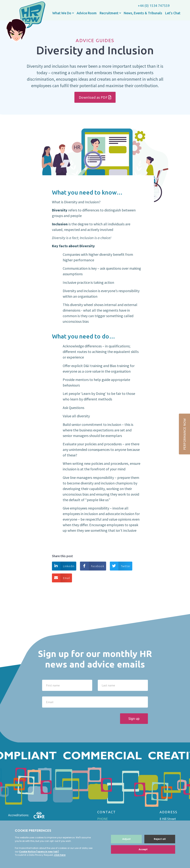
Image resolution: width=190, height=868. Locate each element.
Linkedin (63, 566)
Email (61, 578)
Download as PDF (95, 97)
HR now (26, 22)
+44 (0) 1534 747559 (154, 6)
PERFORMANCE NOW (185, 434)
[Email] (95, 702)
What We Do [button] (62, 13)
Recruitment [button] (109, 13)
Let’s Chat (173, 13)
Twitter (120, 566)
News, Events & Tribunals (143, 13)
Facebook (92, 566)
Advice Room (87, 13)
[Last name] (123, 685)
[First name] (67, 685)
